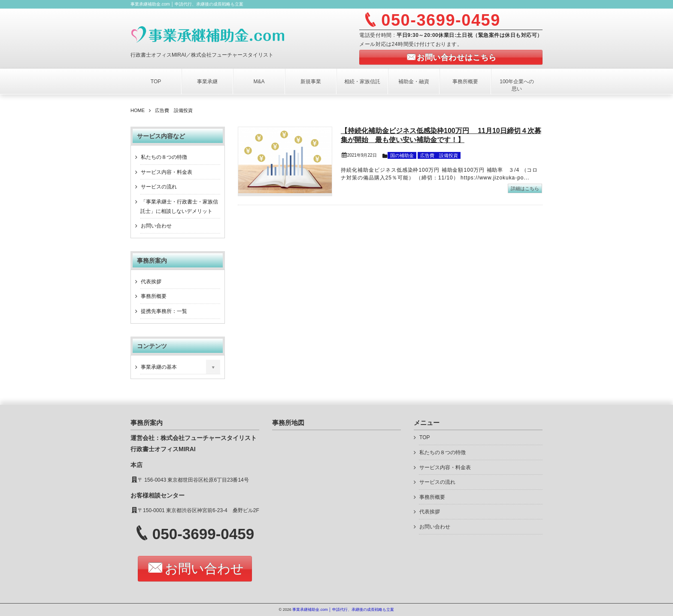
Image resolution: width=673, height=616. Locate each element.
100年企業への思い (517, 85)
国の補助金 (402, 155)
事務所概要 (465, 82)
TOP (156, 82)
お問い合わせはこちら (456, 58)
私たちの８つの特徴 (164, 157)
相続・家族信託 (362, 82)
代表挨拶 (151, 282)
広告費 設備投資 (439, 155)
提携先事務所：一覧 (164, 311)
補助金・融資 (414, 82)
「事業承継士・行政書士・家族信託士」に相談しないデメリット (179, 206)
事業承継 (207, 82)
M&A (259, 82)
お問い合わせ (156, 226)
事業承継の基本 (159, 367)
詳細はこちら (525, 188)
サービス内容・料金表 (167, 172)
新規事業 (311, 82)
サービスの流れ (159, 187)
